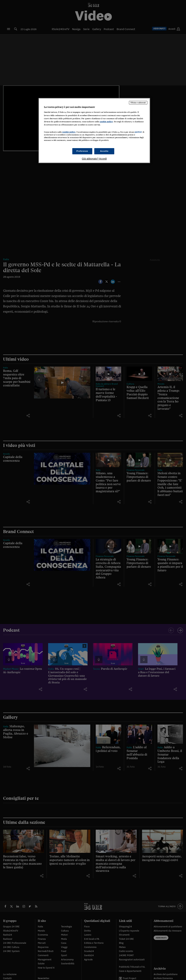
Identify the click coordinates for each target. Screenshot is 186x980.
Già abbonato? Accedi (94, 159)
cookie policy (106, 122)
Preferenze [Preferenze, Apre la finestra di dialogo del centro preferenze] (82, 151)
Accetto (104, 151)
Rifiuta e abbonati (138, 103)
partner (138, 132)
